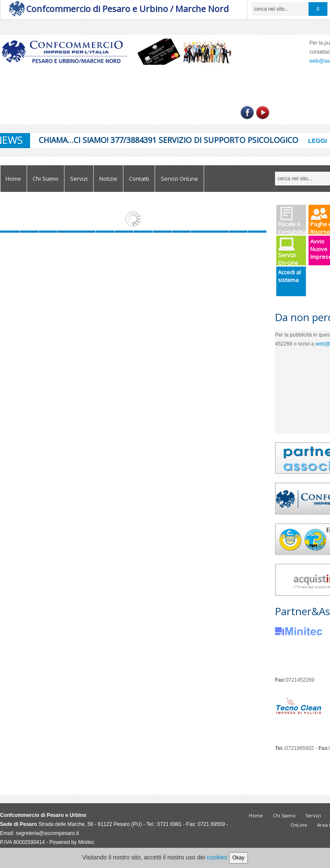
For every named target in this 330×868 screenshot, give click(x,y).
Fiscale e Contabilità (292, 220)
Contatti (139, 179)
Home (13, 179)
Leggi (318, 141)
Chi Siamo (46, 179)
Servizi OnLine (179, 179)
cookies (217, 857)
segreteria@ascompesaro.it (47, 833)
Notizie (108, 179)
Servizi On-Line (288, 251)
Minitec (86, 842)
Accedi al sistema (289, 276)
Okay (238, 858)
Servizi (79, 179)
